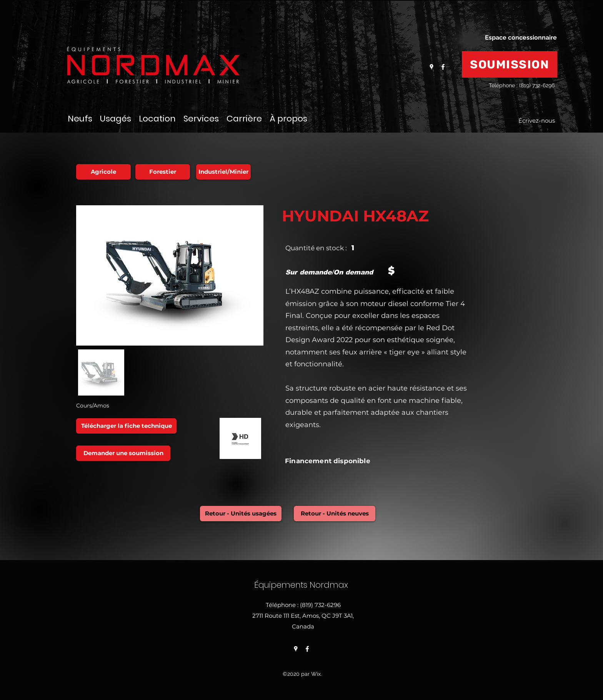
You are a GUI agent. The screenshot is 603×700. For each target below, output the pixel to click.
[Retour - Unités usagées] (241, 514)
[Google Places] (431, 67)
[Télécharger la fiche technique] (126, 426)
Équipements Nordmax (302, 585)
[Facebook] (443, 67)
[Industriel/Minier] (223, 172)
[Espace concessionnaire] (521, 38)
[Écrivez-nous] (537, 121)
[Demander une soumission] (123, 453)
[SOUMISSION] (510, 64)
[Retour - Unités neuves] (335, 514)
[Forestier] (163, 172)
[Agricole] (103, 172)
